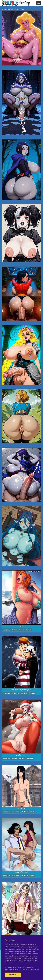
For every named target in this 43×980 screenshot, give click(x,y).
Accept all (13, 974)
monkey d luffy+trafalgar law (21, 690)
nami (21, 626)
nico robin (22, 808)
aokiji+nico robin (22, 872)
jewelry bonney (21, 755)
